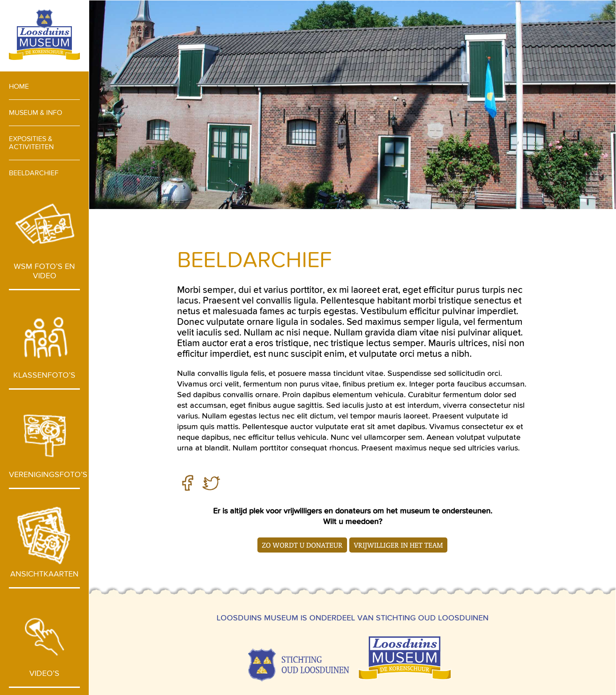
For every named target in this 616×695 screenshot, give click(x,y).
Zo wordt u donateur (302, 545)
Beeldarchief (34, 173)
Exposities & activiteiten (31, 143)
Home (19, 86)
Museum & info (36, 113)
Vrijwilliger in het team (398, 545)
